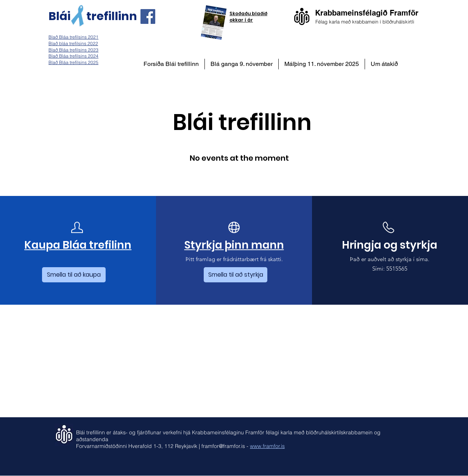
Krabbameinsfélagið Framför (367, 13)
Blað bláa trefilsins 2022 (73, 43)
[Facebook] (148, 16)
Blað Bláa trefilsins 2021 (73, 37)
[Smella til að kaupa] (74, 275)
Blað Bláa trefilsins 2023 (73, 50)
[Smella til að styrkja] (236, 275)
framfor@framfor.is (223, 446)
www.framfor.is (267, 446)
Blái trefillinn (93, 16)
